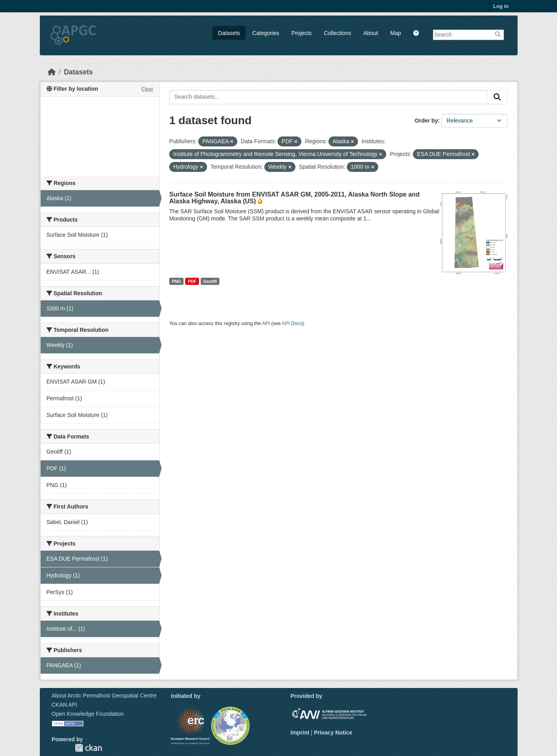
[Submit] (497, 97)
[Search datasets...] (328, 97)
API (266, 323)
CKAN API (65, 705)
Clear (147, 89)
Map (396, 33)
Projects (302, 33)
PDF (192, 281)
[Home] (52, 72)
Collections (337, 33)
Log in (501, 6)
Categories (266, 33)
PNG (177, 281)
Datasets (229, 33)
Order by (426, 121)
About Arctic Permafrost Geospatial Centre (104, 696)
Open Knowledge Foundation (88, 714)
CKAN (88, 748)
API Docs (292, 323)
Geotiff (210, 281)
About (371, 33)
